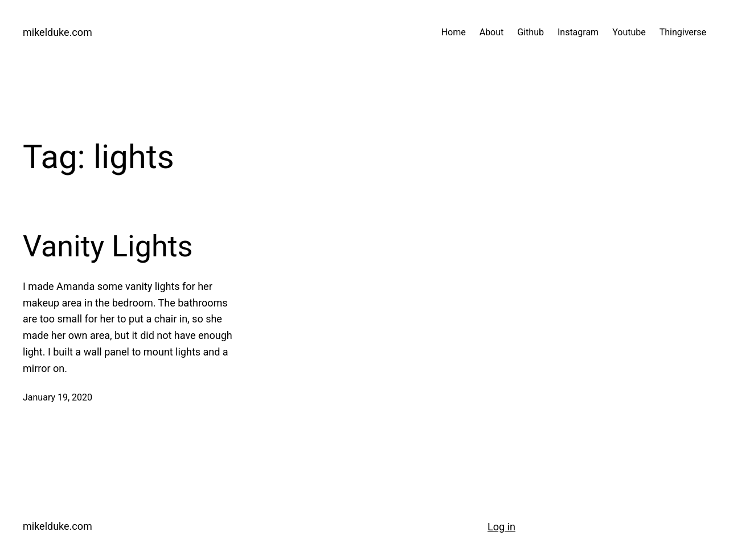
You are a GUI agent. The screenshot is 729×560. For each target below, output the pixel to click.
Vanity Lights (108, 246)
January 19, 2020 (58, 397)
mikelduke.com (58, 32)
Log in (501, 527)
